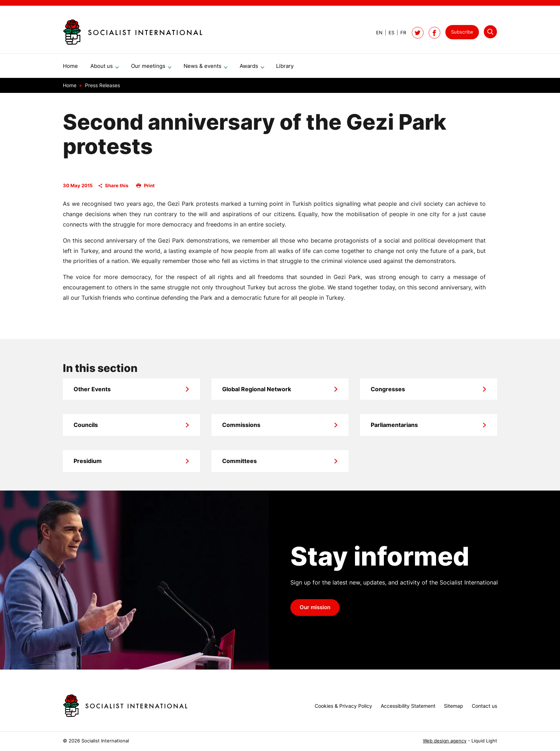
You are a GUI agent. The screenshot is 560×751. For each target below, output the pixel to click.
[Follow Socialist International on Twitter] (418, 33)
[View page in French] (400, 33)
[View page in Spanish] (388, 33)
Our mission (315, 610)
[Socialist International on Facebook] (434, 33)
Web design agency (445, 741)
